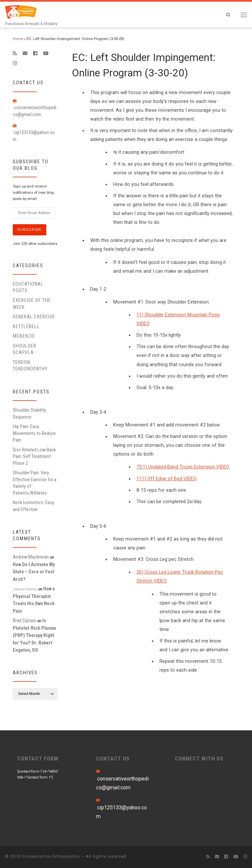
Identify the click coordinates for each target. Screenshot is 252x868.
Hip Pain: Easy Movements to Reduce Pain (34, 433)
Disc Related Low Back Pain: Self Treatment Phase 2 (34, 456)
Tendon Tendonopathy (30, 365)
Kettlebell (26, 326)
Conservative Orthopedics (51, 856)
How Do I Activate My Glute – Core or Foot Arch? (34, 572)
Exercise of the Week (32, 304)
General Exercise (34, 317)
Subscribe (29, 229)
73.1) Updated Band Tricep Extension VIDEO (183, 467)
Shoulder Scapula (25, 349)
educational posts (28, 287)
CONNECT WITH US (199, 759)
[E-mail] (25, 53)
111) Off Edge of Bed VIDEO (167, 479)
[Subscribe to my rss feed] (15, 53)
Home (18, 39)
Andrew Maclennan (31, 557)
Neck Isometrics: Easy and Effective (33, 506)
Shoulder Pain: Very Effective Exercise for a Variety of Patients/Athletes (35, 483)
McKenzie (24, 336)
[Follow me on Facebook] (35, 53)
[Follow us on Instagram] (15, 63)
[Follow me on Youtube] (46, 53)
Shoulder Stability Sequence (29, 413)
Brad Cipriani (24, 621)
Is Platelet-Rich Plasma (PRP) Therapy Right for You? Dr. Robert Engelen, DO (34, 635)
